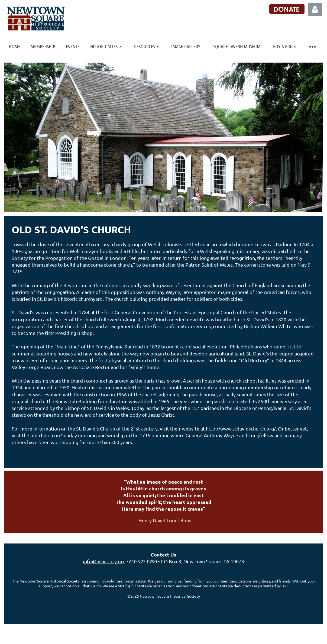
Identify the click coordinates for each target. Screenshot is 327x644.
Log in (315, 9)
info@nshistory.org (104, 561)
